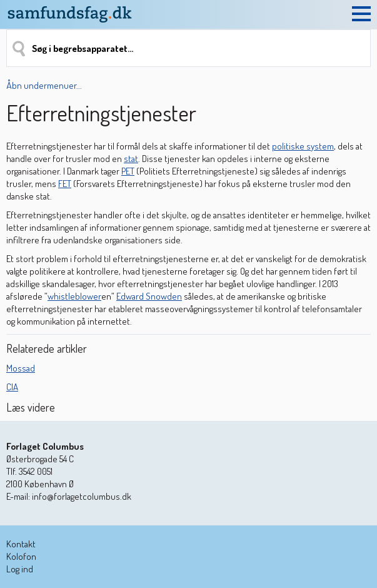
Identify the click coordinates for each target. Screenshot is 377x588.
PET (128, 171)
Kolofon (21, 556)
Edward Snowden (149, 296)
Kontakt (21, 544)
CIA (12, 387)
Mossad (21, 368)
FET (65, 184)
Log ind (20, 569)
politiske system (303, 146)
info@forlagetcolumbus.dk (82, 496)
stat (131, 159)
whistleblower (74, 296)
